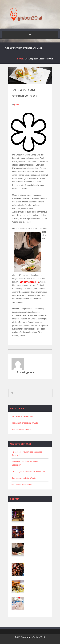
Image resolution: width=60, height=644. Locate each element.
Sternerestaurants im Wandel (24, 478)
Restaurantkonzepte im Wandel (25, 423)
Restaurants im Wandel (21, 430)
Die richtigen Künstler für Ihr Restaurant (28, 472)
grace (17, 105)
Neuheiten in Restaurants (22, 416)
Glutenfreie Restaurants (22, 485)
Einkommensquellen (29, 282)
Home (20, 59)
